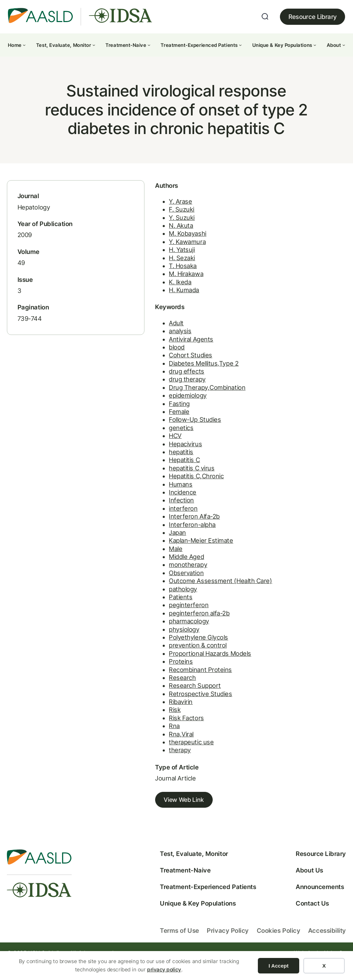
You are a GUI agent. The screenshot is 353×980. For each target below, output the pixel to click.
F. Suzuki (153, 219)
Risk (147, 720)
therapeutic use (163, 752)
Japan (149, 543)
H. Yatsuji (154, 259)
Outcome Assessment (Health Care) (192, 591)
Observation (158, 583)
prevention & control (170, 656)
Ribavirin (153, 712)
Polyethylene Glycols (170, 647)
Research (154, 688)
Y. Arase (152, 211)
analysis (152, 341)
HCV (147, 446)
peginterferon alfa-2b (171, 623)
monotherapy (160, 575)
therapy (152, 760)
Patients (152, 607)
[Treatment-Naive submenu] (149, 45)
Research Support (167, 696)
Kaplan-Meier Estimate (173, 550)
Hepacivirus (157, 454)
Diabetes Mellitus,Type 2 (175, 373)
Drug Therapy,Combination (179, 397)
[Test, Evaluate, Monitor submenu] (94, 45)
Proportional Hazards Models (182, 663)
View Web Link (156, 810)
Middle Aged (158, 567)
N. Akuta (153, 235)
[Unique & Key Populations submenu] (315, 45)
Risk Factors (158, 728)
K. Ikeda (152, 292)
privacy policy (164, 969)
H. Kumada (156, 300)
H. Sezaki (154, 268)
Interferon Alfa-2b (166, 526)
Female (151, 422)
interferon (155, 518)
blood (149, 357)
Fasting (151, 414)
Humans (152, 494)
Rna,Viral (153, 744)
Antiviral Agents (163, 349)
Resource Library (313, 17)
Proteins (153, 671)
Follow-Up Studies (167, 430)
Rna (146, 736)
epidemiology (159, 405)
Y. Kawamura (159, 251)
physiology (156, 639)
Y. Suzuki (154, 227)
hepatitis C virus (163, 478)
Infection (153, 511)
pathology (155, 599)
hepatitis (153, 462)
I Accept (279, 966)
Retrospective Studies (172, 704)
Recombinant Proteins (172, 680)
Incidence (154, 502)
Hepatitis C (156, 470)
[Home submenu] (24, 45)
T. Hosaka (155, 275)
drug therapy (159, 390)
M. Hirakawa (158, 284)
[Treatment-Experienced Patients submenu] (240, 45)
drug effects (158, 381)
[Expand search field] (265, 17)
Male (147, 559)
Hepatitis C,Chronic (168, 486)
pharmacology (161, 631)
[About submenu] (344, 45)
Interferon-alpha (164, 535)
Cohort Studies (162, 365)
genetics (153, 438)
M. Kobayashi (159, 243)
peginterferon (160, 615)
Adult (148, 333)
